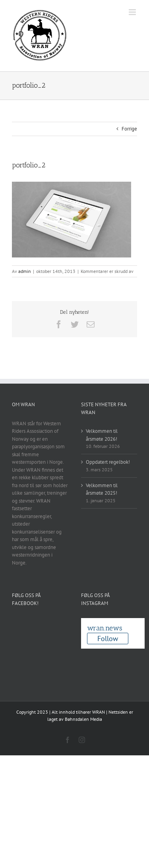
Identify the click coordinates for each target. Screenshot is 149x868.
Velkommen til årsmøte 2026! (102, 435)
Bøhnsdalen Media (83, 719)
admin (25, 271)
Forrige (129, 129)
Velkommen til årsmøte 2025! (102, 489)
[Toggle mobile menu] (133, 12)
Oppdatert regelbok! (108, 462)
